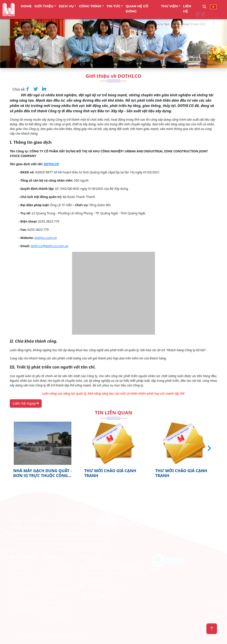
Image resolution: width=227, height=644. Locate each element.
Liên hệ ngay (26, 403)
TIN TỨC (114, 6)
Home (26, 6)
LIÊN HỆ (187, 9)
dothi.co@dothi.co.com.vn (50, 246)
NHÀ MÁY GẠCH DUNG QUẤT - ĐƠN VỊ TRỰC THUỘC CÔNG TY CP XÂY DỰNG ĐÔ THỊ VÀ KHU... (43, 473)
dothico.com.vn (46, 238)
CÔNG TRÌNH (90, 6)
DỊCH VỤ (66, 6)
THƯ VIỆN (169, 6)
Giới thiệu (44, 6)
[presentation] (18, 448)
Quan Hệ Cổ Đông (137, 9)
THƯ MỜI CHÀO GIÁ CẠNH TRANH (110, 473)
